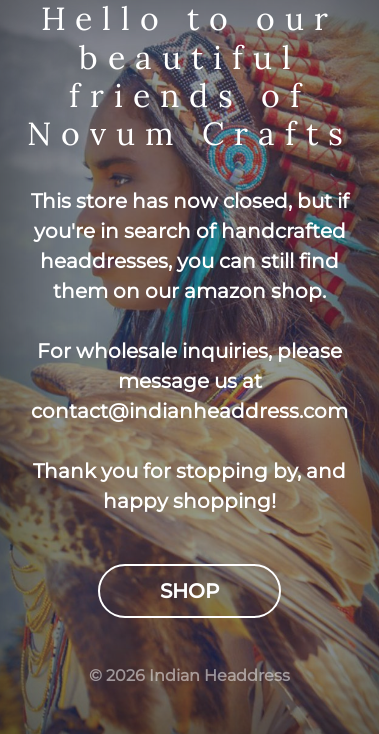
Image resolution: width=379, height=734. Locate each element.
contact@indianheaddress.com (189, 411)
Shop (189, 591)
